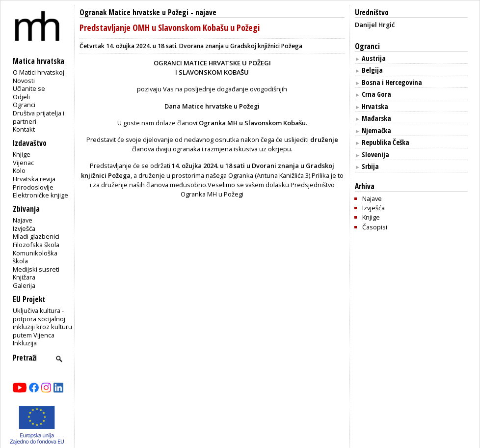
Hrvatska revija (34, 179)
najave (206, 13)
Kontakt (24, 129)
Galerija (24, 285)
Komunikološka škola (35, 257)
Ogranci (24, 105)
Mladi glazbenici (36, 236)
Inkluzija (25, 343)
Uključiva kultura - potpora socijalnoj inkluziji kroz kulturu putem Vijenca (42, 323)
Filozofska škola (36, 245)
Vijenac (23, 163)
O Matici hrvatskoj (39, 72)
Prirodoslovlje (33, 187)
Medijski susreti (36, 269)
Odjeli (21, 97)
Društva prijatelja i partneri (39, 117)
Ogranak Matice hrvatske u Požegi (134, 13)
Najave (23, 220)
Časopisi (375, 227)
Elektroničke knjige (40, 195)
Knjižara (24, 277)
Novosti (24, 81)
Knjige (22, 154)
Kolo (19, 170)
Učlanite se (29, 88)
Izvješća (24, 228)
